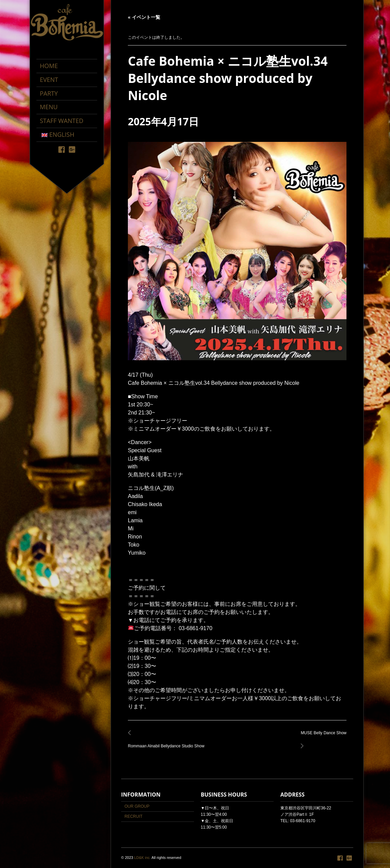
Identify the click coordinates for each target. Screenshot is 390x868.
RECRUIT (133, 816)
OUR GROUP (137, 806)
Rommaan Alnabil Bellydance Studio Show (168, 742)
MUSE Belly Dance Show (322, 737)
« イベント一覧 (144, 17)
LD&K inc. (143, 858)
